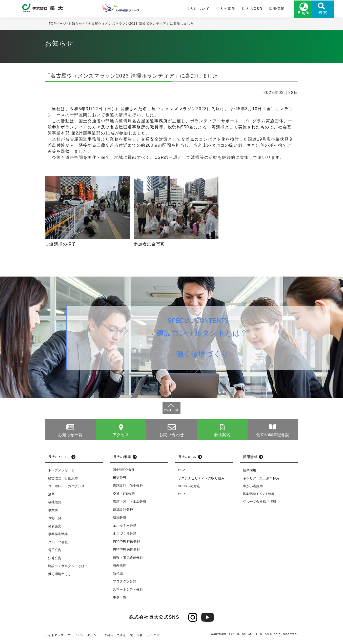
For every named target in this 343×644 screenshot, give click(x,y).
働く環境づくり (203, 358)
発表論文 (55, 528)
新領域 (118, 575)
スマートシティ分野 (128, 591)
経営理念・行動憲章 (63, 480)
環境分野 (120, 519)
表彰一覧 (55, 520)
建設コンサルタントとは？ (203, 335)
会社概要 (55, 504)
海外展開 (120, 567)
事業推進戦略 (58, 536)
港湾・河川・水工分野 (130, 503)
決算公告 (55, 560)
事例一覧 (120, 599)
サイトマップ (55, 637)
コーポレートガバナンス (66, 488)
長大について (181, 9)
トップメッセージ (61, 472)
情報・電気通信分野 (128, 559)
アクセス (121, 436)
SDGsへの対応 (189, 488)
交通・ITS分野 (124, 495)
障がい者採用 (253, 488)
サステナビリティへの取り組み (201, 480)
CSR (181, 496)
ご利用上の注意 (115, 637)
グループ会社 (58, 544)
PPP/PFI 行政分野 (126, 543)
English (286, 15)
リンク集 (154, 637)
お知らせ (75, 25)
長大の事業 (208, 9)
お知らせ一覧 (70, 436)
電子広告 (137, 637)
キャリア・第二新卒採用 (261, 480)
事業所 (53, 512)
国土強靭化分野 (124, 472)
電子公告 (55, 552)
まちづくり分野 (125, 535)
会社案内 (222, 436)
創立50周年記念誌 (273, 436)
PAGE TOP (171, 412)
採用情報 (256, 9)
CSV (181, 472)
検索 (311, 15)
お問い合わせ (171, 436)
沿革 (51, 496)
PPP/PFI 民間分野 (126, 551)
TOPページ (58, 25)
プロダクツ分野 (125, 583)
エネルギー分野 (125, 527)
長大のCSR (233, 9)
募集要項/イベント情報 (259, 496)
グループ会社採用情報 (259, 503)
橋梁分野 (120, 479)
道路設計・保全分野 (128, 487)
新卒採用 (249, 472)
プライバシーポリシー (84, 637)
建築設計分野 (123, 511)
